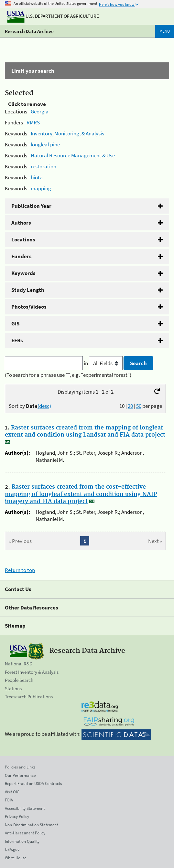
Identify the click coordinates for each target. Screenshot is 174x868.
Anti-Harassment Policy (25, 833)
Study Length (28, 290)
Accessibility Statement (25, 808)
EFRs (17, 340)
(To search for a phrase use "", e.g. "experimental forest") (68, 375)
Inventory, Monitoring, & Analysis (67, 133)
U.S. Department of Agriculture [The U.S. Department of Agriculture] (53, 16)
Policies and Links (20, 767)
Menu (165, 31)
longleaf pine (45, 144)
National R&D (19, 664)
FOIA (9, 800)
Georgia (40, 111)
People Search (19, 680)
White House (16, 858)
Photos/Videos (29, 307)
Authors (21, 223)
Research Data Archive (29, 31)
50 (139, 406)
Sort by (30, 406)
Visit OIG (12, 792)
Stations (13, 688)
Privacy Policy (17, 816)
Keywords (23, 273)
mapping (41, 188)
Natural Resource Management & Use (73, 155)
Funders (22, 256)
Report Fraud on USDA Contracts (33, 783)
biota (37, 177)
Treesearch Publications (29, 697)
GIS (15, 323)
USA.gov (12, 849)
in (104, 363)
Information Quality (22, 841)
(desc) (44, 406)
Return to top (20, 570)
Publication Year (31, 206)
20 (130, 406)
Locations (23, 239)
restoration (43, 166)
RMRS (33, 122)
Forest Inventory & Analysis (32, 672)
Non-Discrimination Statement (31, 825)
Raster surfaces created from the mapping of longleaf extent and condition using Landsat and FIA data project (85, 431)
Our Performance (20, 775)
